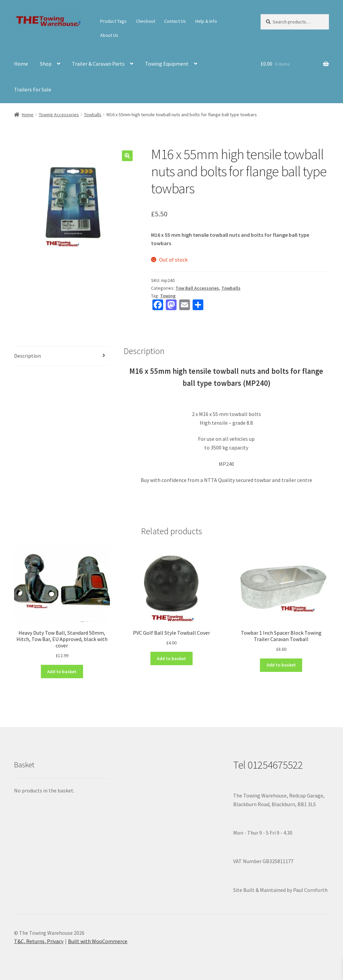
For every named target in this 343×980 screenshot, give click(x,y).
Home (21, 64)
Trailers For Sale (33, 89)
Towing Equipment (167, 64)
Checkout (146, 21)
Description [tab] (27, 356)
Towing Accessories (59, 115)
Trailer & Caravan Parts (98, 64)
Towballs (93, 115)
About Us (109, 35)
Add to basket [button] (62, 672)
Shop (46, 64)
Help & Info (206, 21)
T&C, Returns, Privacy (39, 941)
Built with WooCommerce (98, 941)
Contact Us (175, 21)
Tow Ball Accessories (197, 288)
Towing (168, 296)
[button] (127, 156)
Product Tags (113, 21)
